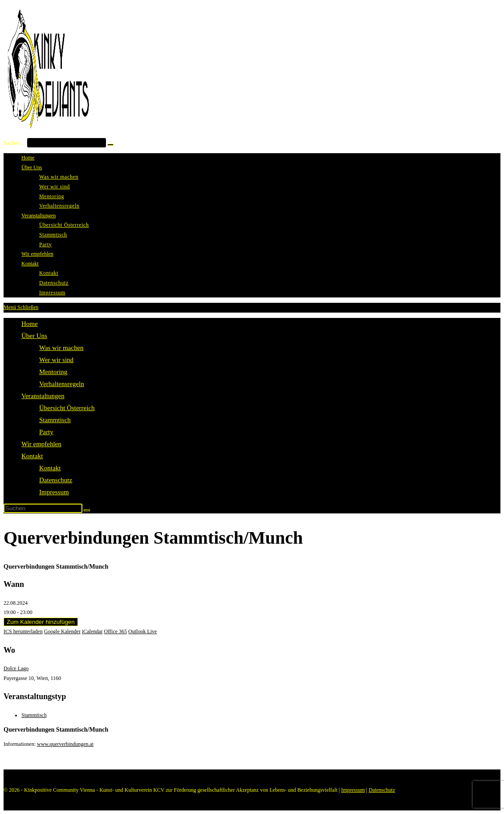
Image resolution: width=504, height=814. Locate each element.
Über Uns (34, 336)
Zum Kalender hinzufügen (41, 622)
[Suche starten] (87, 510)
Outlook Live (142, 631)
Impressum (54, 492)
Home (30, 324)
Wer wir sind (56, 360)
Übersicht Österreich (67, 408)
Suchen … (15, 143)
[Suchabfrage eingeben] (43, 508)
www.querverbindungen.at (65, 744)
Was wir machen (61, 348)
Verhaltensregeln (62, 384)
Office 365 (116, 631)
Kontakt (32, 456)
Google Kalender (62, 631)
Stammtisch (55, 420)
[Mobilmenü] (21, 307)
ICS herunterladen (23, 631)
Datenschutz (56, 480)
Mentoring (53, 372)
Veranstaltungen (43, 396)
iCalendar (92, 631)
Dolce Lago (16, 668)
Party (46, 432)
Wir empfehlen (41, 444)
